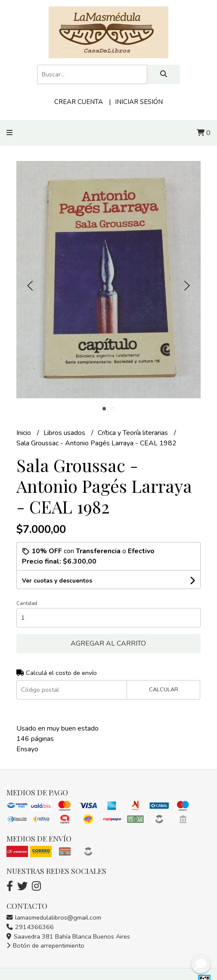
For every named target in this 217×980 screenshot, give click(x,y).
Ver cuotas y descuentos (57, 581)
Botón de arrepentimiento (45, 945)
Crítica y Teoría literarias (134, 433)
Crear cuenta (79, 102)
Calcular (164, 690)
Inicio (25, 433)
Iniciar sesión (139, 102)
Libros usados (65, 433)
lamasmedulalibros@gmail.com (54, 917)
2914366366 (30, 927)
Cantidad (27, 603)
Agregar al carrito (108, 643)
